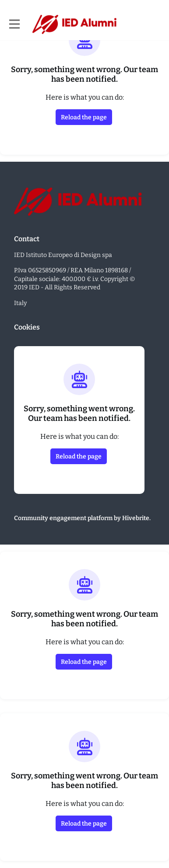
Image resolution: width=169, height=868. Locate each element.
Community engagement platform (63, 518)
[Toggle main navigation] (14, 24)
